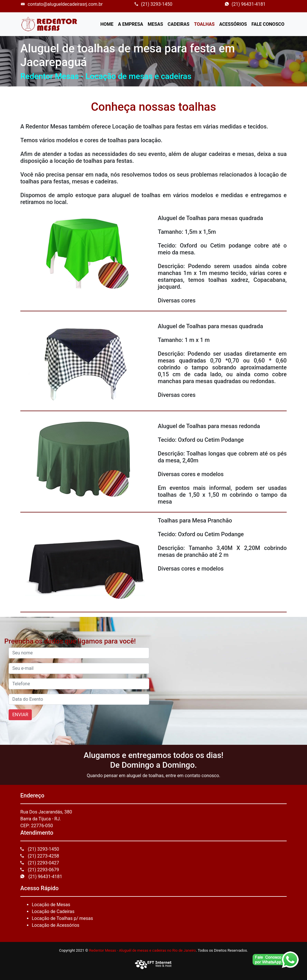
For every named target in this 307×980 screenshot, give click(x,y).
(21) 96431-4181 (245, 4)
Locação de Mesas (51, 905)
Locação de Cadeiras (53, 911)
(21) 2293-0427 (40, 863)
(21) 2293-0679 (40, 870)
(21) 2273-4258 (40, 856)
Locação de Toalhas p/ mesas (62, 918)
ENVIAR (20, 715)
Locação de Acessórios (56, 925)
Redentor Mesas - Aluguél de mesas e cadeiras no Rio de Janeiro (142, 950)
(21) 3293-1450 (153, 4)
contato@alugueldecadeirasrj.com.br (62, 4)
